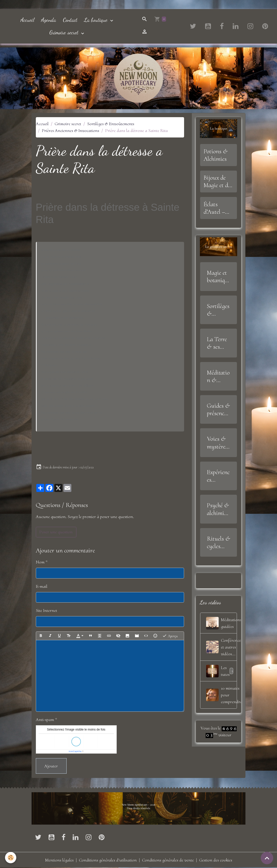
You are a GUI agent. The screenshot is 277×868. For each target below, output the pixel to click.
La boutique (97, 20)
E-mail (42, 586)
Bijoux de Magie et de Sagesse (217, 181)
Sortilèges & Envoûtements (111, 124)
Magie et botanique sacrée (218, 276)
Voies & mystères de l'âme (217, 443)
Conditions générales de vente (168, 860)
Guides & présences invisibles (218, 409)
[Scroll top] (267, 858)
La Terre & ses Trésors (217, 343)
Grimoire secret (65, 32)
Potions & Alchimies (216, 155)
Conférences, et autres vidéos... (222, 647)
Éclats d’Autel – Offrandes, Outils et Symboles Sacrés (216, 208)
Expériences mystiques (218, 476)
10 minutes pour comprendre (222, 695)
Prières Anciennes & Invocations (71, 130)
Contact (70, 20)
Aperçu (170, 636)
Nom (40, 562)
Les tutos (221, 671)
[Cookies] (11, 858)
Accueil (27, 20)
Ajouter (51, 766)
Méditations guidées (222, 623)
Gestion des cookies (216, 860)
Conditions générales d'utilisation (108, 860)
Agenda (49, 20)
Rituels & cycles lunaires (219, 542)
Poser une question (56, 532)
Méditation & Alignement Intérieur (218, 376)
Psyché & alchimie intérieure (219, 509)
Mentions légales (59, 860)
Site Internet (46, 610)
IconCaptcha (75, 751)
